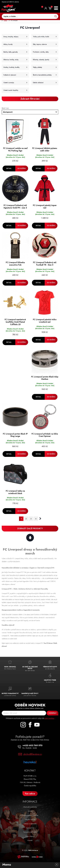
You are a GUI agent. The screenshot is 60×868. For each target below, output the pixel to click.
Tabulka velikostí (30, 819)
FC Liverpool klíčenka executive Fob (15, 264)
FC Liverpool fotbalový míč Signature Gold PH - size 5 (15, 207)
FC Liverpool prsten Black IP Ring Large (15, 435)
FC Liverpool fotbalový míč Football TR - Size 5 (45, 264)
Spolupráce (30, 828)
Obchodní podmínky (30, 807)
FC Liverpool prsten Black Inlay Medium (45, 378)
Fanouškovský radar (30, 832)
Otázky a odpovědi (30, 824)
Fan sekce (30, 794)
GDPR (30, 811)
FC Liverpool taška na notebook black (15, 492)
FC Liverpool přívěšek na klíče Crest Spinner (45, 435)
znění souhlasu (49, 718)
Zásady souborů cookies (30, 815)
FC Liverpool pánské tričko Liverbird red (45, 321)
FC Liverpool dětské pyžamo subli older (45, 150)
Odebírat (52, 713)
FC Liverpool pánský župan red (45, 207)
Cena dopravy (30, 836)
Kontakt (30, 840)
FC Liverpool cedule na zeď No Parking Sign (15, 150)
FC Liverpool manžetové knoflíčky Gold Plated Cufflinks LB (15, 322)
